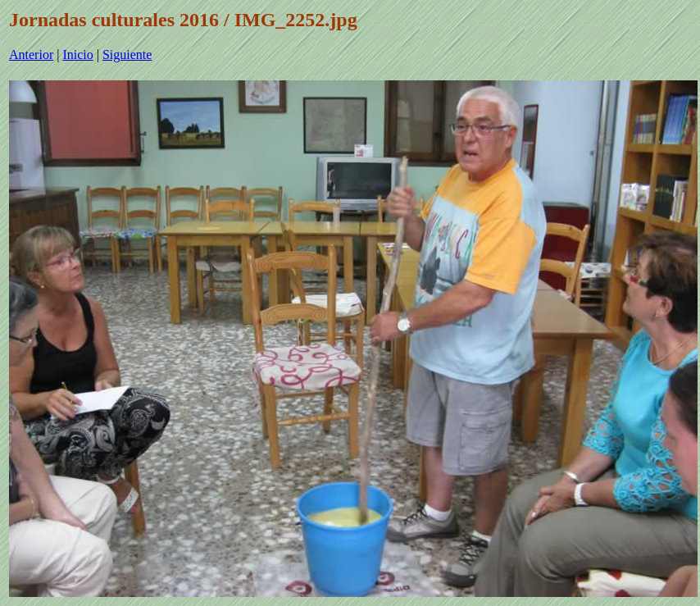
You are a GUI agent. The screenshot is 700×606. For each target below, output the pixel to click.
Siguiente (127, 55)
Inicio (77, 55)
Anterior (31, 55)
